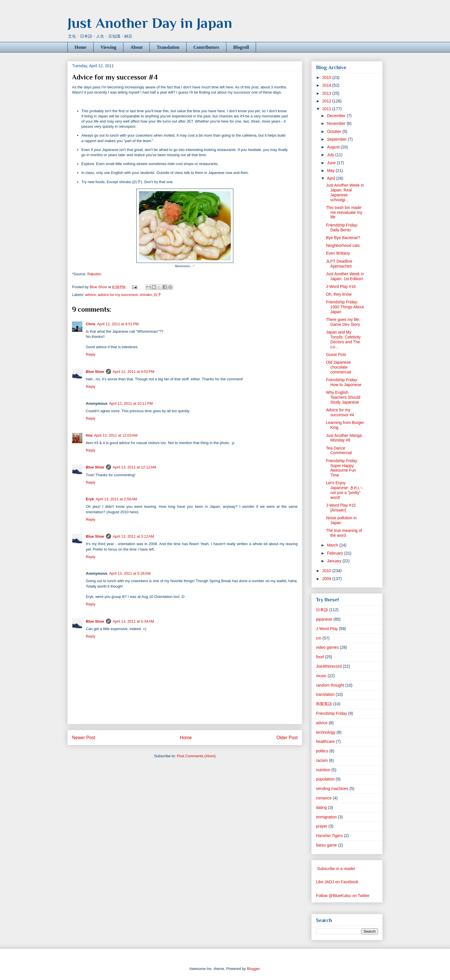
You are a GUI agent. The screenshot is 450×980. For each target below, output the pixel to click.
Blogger (253, 969)
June (332, 163)
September (337, 139)
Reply (91, 354)
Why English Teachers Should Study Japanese (343, 397)
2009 (327, 579)
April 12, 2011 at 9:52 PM (134, 372)
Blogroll (241, 47)
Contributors (206, 47)
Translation (168, 47)
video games (327, 647)
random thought (330, 685)
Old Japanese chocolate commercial (339, 367)
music (321, 676)
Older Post (287, 738)
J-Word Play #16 (341, 286)
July (331, 155)
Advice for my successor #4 (340, 412)
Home (81, 47)
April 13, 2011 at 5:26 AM (130, 573)
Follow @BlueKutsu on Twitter (343, 896)
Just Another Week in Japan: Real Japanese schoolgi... (345, 192)
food (320, 657)
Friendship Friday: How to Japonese (344, 382)
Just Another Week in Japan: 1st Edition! (345, 276)
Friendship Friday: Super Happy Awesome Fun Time (342, 468)
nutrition (323, 770)
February (335, 553)
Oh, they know (339, 294)
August (334, 147)
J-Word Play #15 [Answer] (341, 508)
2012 (327, 101)
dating (321, 807)
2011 (327, 109)
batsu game (326, 845)
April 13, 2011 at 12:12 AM (134, 467)
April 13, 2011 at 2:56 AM (116, 499)
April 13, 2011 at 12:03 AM (116, 435)
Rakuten (94, 274)
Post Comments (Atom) (196, 756)
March (333, 545)
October (335, 131)
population (325, 779)
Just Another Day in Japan (150, 23)
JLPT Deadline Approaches (339, 264)
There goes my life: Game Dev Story (343, 322)
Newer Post (84, 738)
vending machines (332, 789)
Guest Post (336, 355)
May (331, 171)
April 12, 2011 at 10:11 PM (131, 403)
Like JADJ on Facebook (337, 882)
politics (322, 751)
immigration (326, 817)
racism (322, 760)
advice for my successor (118, 295)
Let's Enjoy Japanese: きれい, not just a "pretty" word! (345, 490)
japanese (324, 619)
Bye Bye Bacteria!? (343, 238)
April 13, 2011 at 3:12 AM (133, 536)
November (337, 123)
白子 (158, 295)
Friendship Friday (331, 713)
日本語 (322, 610)
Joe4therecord (329, 666)
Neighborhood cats (343, 245)
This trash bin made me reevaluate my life (344, 212)
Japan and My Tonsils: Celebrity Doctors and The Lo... (343, 339)
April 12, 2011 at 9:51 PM (118, 324)
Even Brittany (338, 253)
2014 (327, 85)
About (136, 47)
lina (89, 435)
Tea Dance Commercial (339, 451)
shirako (146, 295)
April (331, 178)
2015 (327, 78)
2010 (327, 571)
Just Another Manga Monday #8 (344, 438)
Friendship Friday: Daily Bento (342, 227)
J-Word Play (327, 629)
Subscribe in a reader (336, 869)
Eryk (90, 499)
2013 (327, 93)
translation (325, 694)
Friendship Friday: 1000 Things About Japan (345, 307)
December (337, 116)
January (335, 561)
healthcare (325, 741)
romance (324, 798)
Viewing (108, 47)
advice (91, 295)
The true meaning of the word (344, 533)
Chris (91, 324)
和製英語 (324, 704)
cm (319, 638)
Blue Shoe (95, 372)
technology (326, 732)
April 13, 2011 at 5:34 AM (133, 621)
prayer (322, 826)
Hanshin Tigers (329, 836)
